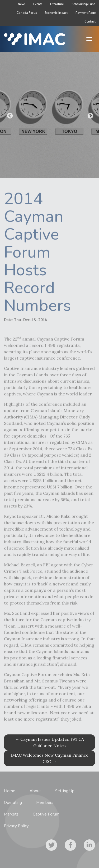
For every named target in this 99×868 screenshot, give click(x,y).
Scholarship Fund (84, 4)
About (35, 791)
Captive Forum (46, 814)
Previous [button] (9, 115)
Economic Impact (56, 13)
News (22, 4)
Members (45, 803)
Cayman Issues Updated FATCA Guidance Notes (49, 742)
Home (10, 791)
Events (38, 4)
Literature (57, 4)
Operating (13, 803)
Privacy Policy (16, 826)
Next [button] (90, 115)
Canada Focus (27, 13)
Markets (11, 814)
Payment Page (86, 13)
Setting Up (65, 791)
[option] (49, 115)
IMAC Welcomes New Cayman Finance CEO (49, 758)
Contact (90, 22)
